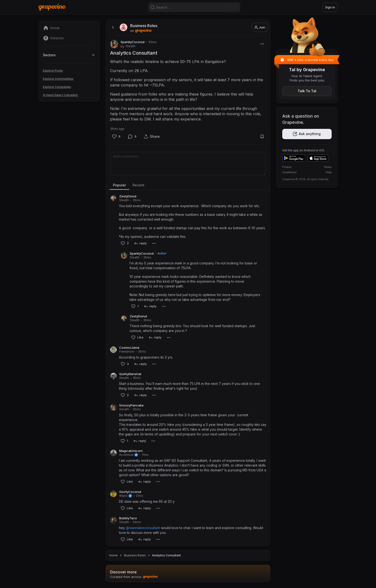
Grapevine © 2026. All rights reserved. (306, 179)
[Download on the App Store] (318, 158)
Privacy (287, 167)
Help (329, 172)
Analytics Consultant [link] (166, 555)
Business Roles (135, 555)
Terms (328, 167)
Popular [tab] (119, 185)
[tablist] (188, 185)
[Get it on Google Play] (294, 158)
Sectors (69, 55)
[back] (112, 27)
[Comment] (132, 136)
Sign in (330, 7)
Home (113, 555)
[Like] (116, 136)
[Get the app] (307, 134)
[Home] (52, 7)
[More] (262, 44)
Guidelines (289, 172)
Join (260, 27)
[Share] (152, 136)
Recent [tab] (138, 185)
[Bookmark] (262, 136)
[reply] (140, 243)
